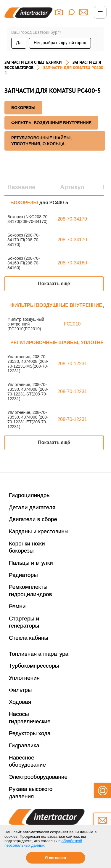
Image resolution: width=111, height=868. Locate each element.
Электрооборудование (38, 777)
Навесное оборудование (27, 761)
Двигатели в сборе (33, 519)
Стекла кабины (29, 638)
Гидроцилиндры (30, 495)
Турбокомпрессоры (34, 666)
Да (19, 43)
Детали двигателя (32, 507)
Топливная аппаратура (39, 654)
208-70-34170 (72, 219)
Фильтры (20, 690)
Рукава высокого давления (31, 793)
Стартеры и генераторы (24, 622)
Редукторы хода (30, 733)
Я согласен (55, 858)
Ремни (17, 606)
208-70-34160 (72, 263)
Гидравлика (24, 745)
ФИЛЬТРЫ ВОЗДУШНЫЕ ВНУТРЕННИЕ (51, 123)
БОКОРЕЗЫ (23, 108)
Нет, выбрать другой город (60, 43)
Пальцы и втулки (31, 563)
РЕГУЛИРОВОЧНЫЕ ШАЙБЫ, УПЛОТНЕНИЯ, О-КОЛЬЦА (41, 141)
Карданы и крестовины (39, 531)
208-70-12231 (72, 364)
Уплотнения (24, 678)
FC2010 (72, 324)
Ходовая (20, 702)
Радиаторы (23, 575)
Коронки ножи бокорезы (27, 547)
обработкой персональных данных (43, 843)
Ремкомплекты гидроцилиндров (30, 591)
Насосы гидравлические (30, 718)
